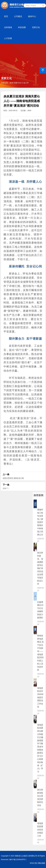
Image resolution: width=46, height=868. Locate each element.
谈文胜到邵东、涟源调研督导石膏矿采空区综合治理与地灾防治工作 (40, 568)
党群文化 (36, 27)
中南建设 (26, 133)
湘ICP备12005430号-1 (18, 859)
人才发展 (8, 38)
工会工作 (25, 83)
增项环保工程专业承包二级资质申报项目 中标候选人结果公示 (40, 522)
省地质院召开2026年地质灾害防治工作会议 (40, 697)
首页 (6, 16)
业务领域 (8, 27)
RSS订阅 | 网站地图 (37, 863)
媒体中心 (32, 16)
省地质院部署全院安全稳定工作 (40, 830)
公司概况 (18, 16)
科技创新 (22, 27)
